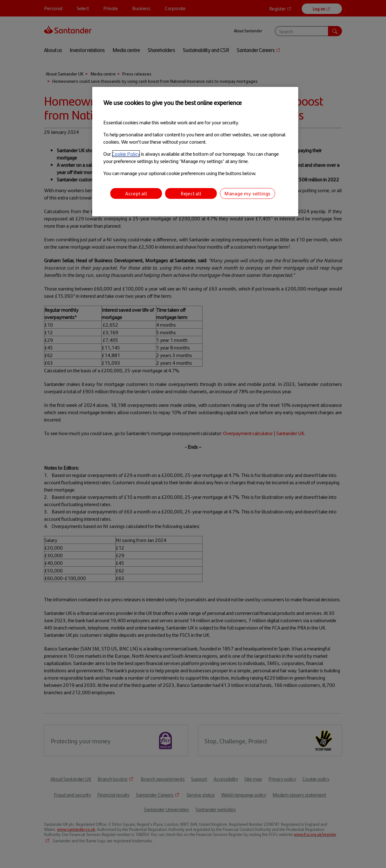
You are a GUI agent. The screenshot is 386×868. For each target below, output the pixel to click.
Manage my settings (248, 193)
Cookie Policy (126, 154)
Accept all (136, 193)
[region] (195, 152)
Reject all (191, 193)
